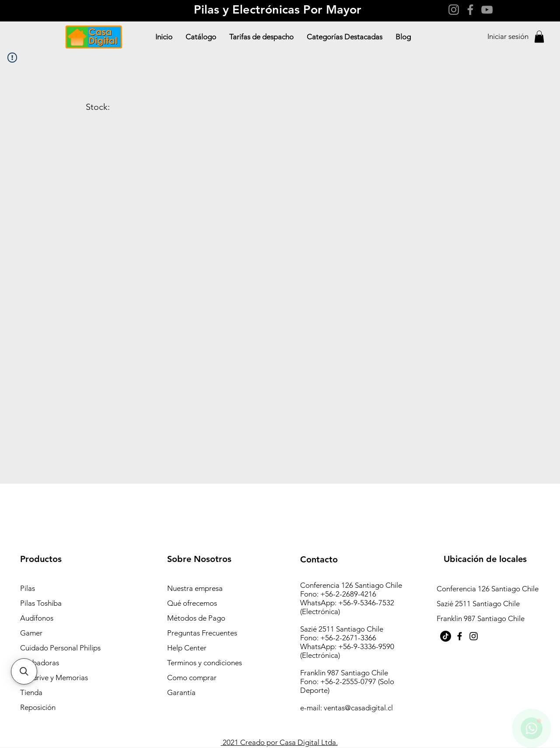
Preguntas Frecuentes (202, 633)
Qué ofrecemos (192, 603)
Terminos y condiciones (205, 663)
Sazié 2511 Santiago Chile (478, 604)
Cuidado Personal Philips (60, 648)
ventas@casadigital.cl (358, 708)
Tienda (31, 692)
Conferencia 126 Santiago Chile (488, 589)
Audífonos (37, 618)
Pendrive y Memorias (54, 678)
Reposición (38, 707)
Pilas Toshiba (41, 603)
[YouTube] (487, 10)
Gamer (31, 633)
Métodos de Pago (196, 618)
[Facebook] (470, 10)
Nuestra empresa (195, 588)
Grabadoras (40, 663)
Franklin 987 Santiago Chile (481, 618)
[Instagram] (454, 10)
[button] (539, 37)
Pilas (28, 588)
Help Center (187, 648)
